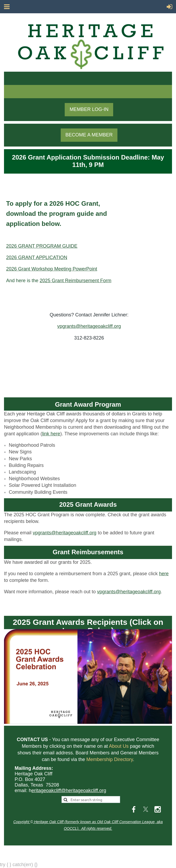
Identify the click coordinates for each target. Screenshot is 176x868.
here (164, 574)
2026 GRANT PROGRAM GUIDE (42, 246)
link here (51, 434)
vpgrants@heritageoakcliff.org (89, 326)
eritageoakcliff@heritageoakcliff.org (69, 790)
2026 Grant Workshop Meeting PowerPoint (52, 269)
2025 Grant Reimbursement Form (75, 281)
